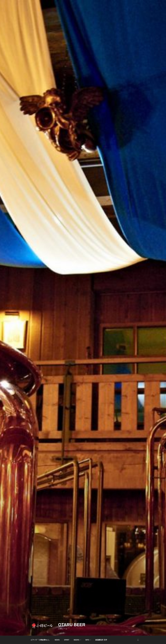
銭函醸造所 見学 (101, 640)
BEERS (78, 640)
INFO (88, 640)
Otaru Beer (72, 625)
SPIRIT (67, 640)
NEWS (57, 640)
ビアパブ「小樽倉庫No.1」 (40, 640)
